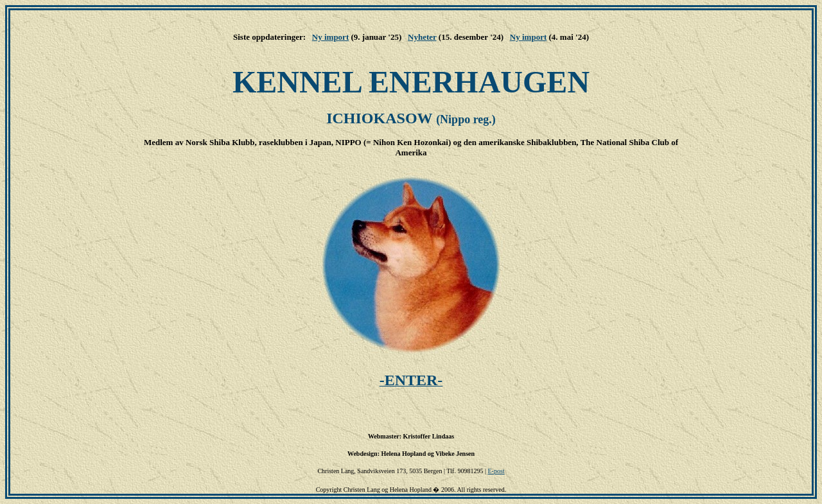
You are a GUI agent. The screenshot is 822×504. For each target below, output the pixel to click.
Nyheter (422, 37)
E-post (496, 471)
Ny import (330, 37)
